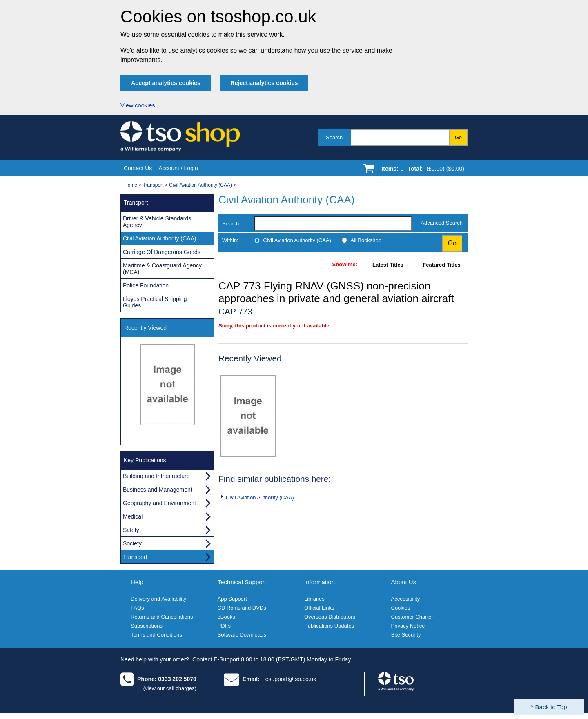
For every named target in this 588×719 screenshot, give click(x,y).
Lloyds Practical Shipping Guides (155, 302)
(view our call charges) (170, 688)
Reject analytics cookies (264, 83)
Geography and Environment (159, 503)
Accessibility (406, 599)
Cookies (401, 608)
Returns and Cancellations (162, 617)
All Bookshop (366, 240)
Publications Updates (329, 626)
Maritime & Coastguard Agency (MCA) (162, 269)
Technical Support (242, 582)
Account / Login (178, 168)
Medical (133, 516)
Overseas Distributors (330, 617)
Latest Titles (388, 265)
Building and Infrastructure (156, 476)
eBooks (226, 617)
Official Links (319, 608)
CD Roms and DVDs (242, 608)
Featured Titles (441, 265)
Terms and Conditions (156, 635)
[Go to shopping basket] (421, 170)
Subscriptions (147, 626)
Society (132, 543)
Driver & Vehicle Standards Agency (157, 222)
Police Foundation (146, 285)
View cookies (138, 105)
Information (320, 582)
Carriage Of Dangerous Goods (162, 252)
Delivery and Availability (158, 599)
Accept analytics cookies (166, 83)
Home (131, 185)
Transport (153, 185)
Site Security (406, 635)
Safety (131, 530)
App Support (232, 599)
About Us (404, 582)
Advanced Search (442, 223)
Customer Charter (412, 617)
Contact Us (138, 168)
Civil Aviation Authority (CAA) (200, 185)
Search (334, 137)
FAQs (137, 608)
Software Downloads (242, 635)
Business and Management (158, 490)
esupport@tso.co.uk (291, 679)
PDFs (224, 626)
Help (137, 582)
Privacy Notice (408, 626)
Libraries (314, 599)
